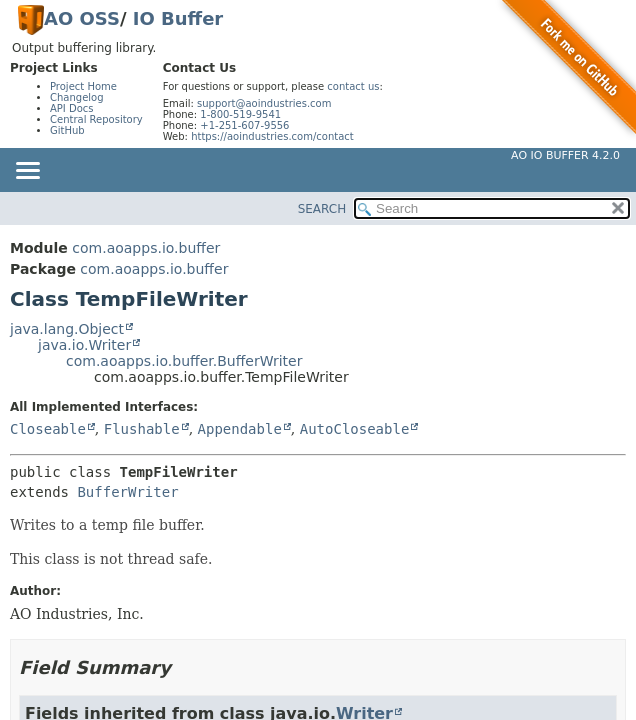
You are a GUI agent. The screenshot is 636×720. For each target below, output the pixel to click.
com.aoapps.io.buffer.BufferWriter (184, 361)
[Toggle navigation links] (27, 172)
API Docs (72, 108)
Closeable (48, 429)
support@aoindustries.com (264, 103)
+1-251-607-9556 (244, 125)
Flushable (142, 429)
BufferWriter (127, 492)
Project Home (83, 86)
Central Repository (96, 119)
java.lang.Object (67, 329)
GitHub (67, 130)
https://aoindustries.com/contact (272, 136)
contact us (353, 86)
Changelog (77, 97)
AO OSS (82, 18)
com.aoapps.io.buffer (146, 248)
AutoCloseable (355, 429)
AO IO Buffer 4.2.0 (565, 155)
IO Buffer (178, 18)
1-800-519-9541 (240, 114)
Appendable (240, 429)
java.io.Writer (84, 345)
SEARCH (322, 209)
